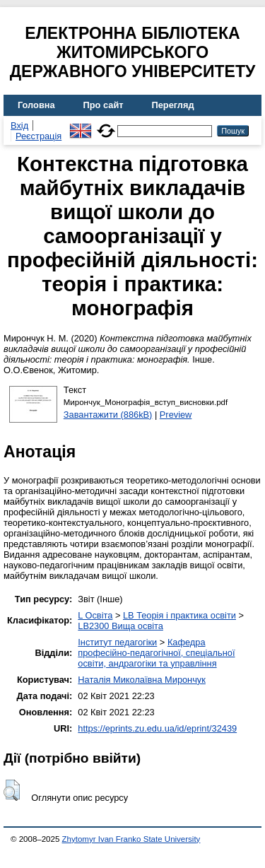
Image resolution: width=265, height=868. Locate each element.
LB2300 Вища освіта (120, 626)
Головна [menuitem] (36, 105)
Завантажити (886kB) (108, 415)
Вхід (19, 125)
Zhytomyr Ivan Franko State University (131, 839)
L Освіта (95, 615)
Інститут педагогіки (117, 642)
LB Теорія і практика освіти (179, 615)
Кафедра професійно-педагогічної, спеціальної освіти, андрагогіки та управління (156, 653)
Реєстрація (39, 136)
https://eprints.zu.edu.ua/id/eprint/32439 (157, 728)
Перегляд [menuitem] (173, 105)
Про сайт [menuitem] (104, 105)
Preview (176, 415)
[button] (12, 790)
